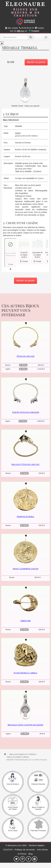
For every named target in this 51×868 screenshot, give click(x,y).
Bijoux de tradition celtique (18, 757)
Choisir (24, 261)
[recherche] (31, 37)
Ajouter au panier (36, 62)
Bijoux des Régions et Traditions (23, 754)
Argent (18, 133)
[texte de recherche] (14, 37)
